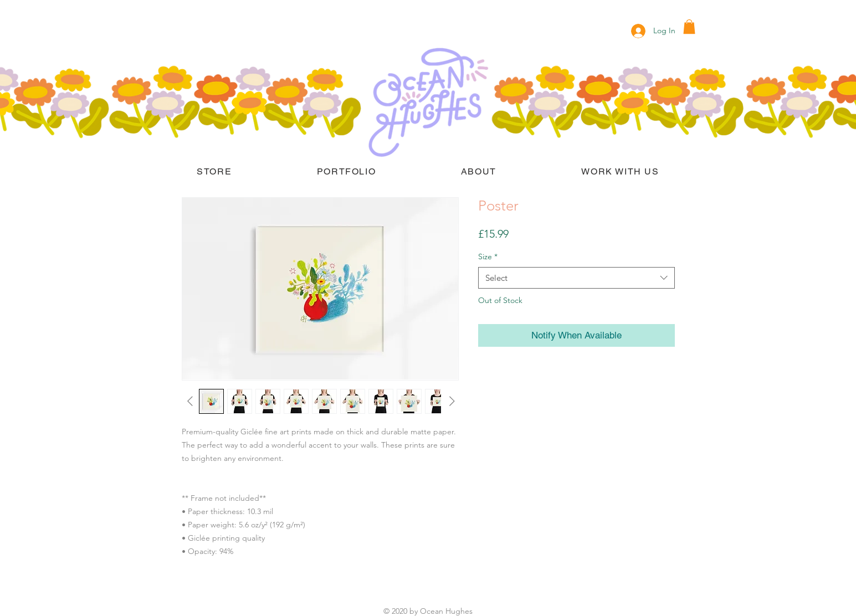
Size (488, 256)
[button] (689, 27)
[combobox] (576, 278)
